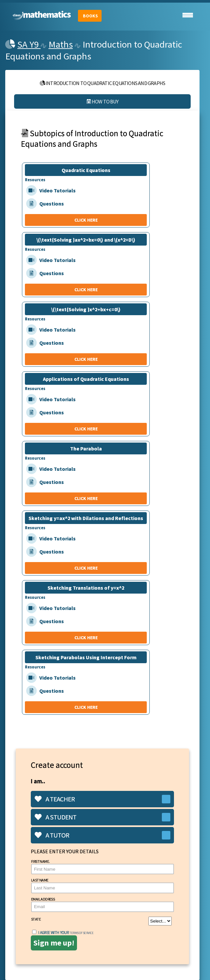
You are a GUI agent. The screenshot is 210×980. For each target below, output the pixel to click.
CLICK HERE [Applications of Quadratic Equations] (86, 429)
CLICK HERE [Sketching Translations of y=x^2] (86, 638)
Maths (61, 44)
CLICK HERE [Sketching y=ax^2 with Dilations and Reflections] (86, 568)
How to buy (102, 101)
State (101, 921)
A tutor (52, 835)
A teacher (55, 799)
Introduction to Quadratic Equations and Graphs (103, 83)
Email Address (103, 904)
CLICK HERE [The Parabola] (86, 498)
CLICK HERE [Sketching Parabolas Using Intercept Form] (86, 707)
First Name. (103, 867)
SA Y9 (29, 44)
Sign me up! (54, 943)
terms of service (81, 933)
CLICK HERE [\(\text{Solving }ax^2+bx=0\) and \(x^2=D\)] (86, 290)
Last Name (103, 885)
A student (56, 817)
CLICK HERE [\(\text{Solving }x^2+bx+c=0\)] (86, 359)
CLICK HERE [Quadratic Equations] (86, 220)
